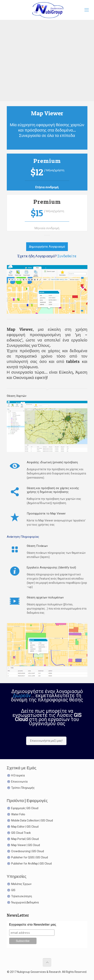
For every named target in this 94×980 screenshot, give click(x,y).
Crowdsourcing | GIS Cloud (28, 851)
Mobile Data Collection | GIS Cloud (32, 820)
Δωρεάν (22, 696)
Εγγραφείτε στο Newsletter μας (33, 925)
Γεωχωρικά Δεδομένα (25, 902)
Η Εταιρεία (18, 775)
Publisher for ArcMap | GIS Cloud (31, 864)
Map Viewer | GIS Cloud (26, 845)
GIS (13, 890)
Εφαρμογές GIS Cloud (25, 808)
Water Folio (18, 814)
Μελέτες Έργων (21, 884)
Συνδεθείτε (67, 256)
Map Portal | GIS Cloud (25, 839)
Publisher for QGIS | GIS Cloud (30, 857)
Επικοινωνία (19, 782)
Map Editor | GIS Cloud (25, 827)
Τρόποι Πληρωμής (23, 788)
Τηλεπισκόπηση (22, 896)
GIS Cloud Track (21, 833)
